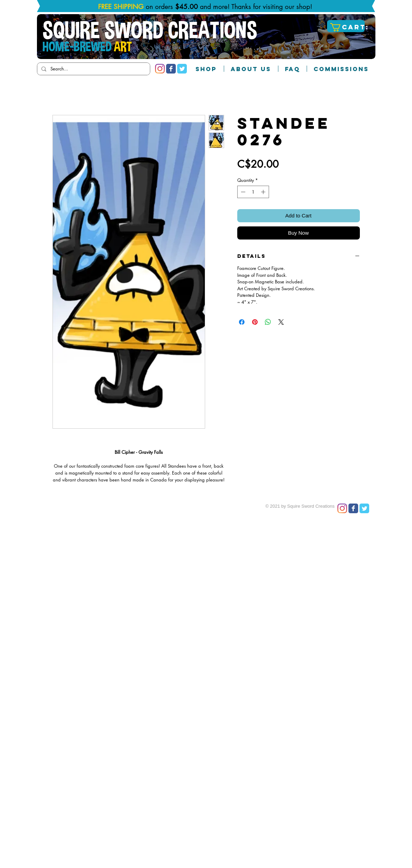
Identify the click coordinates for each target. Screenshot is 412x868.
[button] (347, 27)
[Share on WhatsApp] (268, 322)
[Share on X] (281, 322)
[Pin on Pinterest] (255, 322)
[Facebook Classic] (171, 69)
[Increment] (264, 192)
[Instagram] (160, 69)
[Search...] (93, 69)
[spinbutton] (253, 192)
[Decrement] (242, 192)
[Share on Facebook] (242, 322)
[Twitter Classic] (182, 69)
